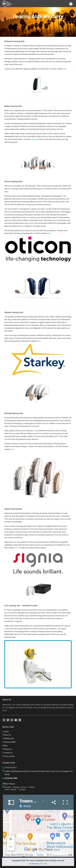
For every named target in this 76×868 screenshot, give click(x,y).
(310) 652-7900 (10, 778)
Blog (5, 746)
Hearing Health (9, 742)
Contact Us (7, 753)
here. (65, 69)
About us (7, 735)
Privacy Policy (9, 756)
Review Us (7, 749)
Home (6, 732)
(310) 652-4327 (10, 768)
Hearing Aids (8, 738)
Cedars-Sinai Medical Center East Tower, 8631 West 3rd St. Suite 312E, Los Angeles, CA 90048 (37, 773)
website (35, 139)
